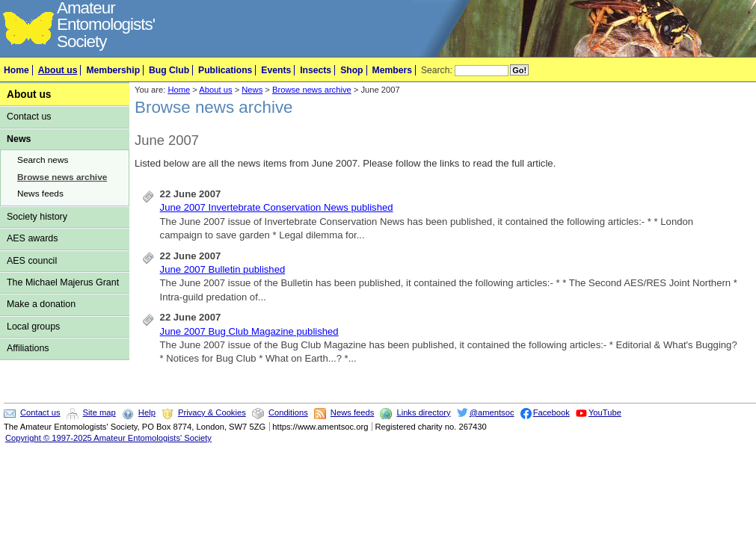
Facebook (551, 412)
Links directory (423, 412)
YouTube (605, 412)
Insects (316, 70)
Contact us (29, 117)
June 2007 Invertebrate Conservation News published (277, 207)
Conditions (288, 412)
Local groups (33, 327)
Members (392, 70)
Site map (99, 412)
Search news (43, 160)
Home (16, 70)
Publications (225, 70)
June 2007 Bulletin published (223, 269)
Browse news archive (62, 177)
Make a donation (41, 304)
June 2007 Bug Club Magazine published (249, 331)
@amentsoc (492, 412)
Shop (351, 70)
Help (147, 412)
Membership (113, 70)
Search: (437, 70)
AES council (32, 261)
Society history (37, 217)
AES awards (33, 238)
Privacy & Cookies (212, 412)
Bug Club (169, 70)
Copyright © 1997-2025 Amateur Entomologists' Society (108, 438)
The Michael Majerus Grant (63, 282)
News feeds (40, 194)
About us (58, 70)
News (19, 139)
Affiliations (28, 348)
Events (276, 70)
